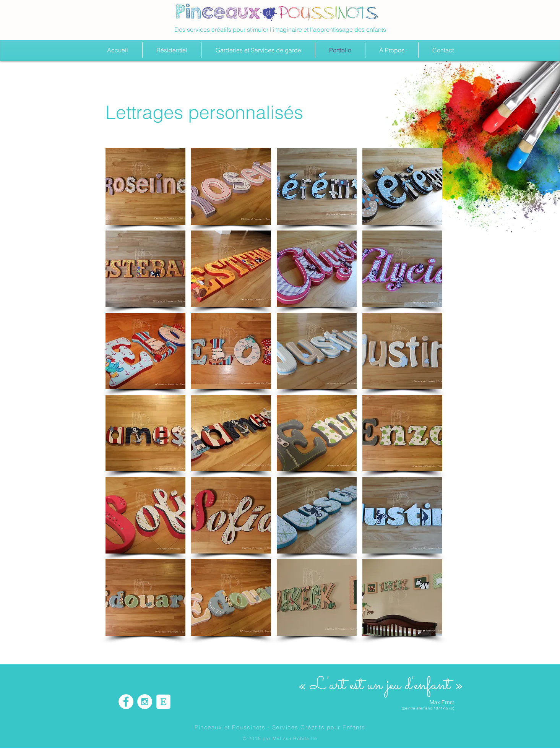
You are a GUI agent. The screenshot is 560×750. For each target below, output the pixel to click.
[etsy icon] (163, 702)
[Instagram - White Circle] (145, 702)
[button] (145, 187)
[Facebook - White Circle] (126, 702)
